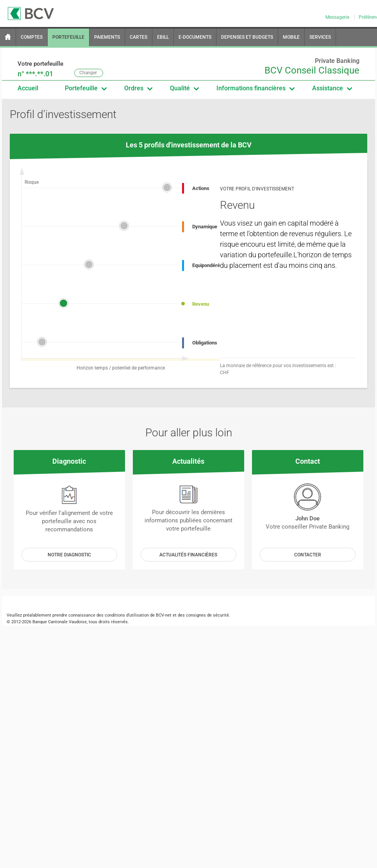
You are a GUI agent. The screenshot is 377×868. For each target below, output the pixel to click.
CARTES (138, 37)
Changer (88, 73)
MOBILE (291, 37)
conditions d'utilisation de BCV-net (138, 615)
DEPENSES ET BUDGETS (247, 37)
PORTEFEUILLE (68, 37)
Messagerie (338, 17)
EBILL (163, 37)
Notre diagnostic (69, 555)
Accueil (28, 88)
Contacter (308, 555)
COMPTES (32, 37)
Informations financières (255, 88)
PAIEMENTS (107, 37)
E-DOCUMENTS (195, 37)
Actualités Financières (188, 555)
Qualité (184, 88)
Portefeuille (86, 88)
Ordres (138, 88)
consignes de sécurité (207, 615)
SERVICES (320, 37)
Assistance (332, 88)
